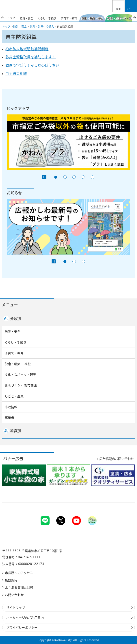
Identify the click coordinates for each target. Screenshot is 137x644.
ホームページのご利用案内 (25, 618)
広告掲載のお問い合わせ (117, 459)
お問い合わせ (14, 595)
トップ (6, 26)
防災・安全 (20, 26)
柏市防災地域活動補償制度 (27, 49)
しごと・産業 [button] (14, 396)
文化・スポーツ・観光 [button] (20, 375)
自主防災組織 (16, 74)
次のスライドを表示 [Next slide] (134, 18)
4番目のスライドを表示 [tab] (83, 177)
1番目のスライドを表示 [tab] (56, 177)
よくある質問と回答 (19, 587)
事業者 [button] (9, 418)
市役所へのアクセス (19, 573)
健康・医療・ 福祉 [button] (18, 364)
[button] (118, 6)
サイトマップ (16, 608)
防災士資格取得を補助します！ (30, 57)
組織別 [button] (15, 431)
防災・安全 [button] (13, 332)
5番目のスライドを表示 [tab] (92, 177)
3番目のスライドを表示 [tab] (74, 177)
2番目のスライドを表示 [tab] (65, 177)
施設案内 (11, 580)
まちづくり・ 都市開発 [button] (21, 386)
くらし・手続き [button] (16, 342)
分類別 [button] (15, 319)
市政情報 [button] (11, 407)
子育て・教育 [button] (14, 353)
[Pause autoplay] (44, 177)
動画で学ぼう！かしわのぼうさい (32, 65)
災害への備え (46, 26)
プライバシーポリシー (22, 628)
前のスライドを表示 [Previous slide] (3, 18)
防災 (32, 26)
